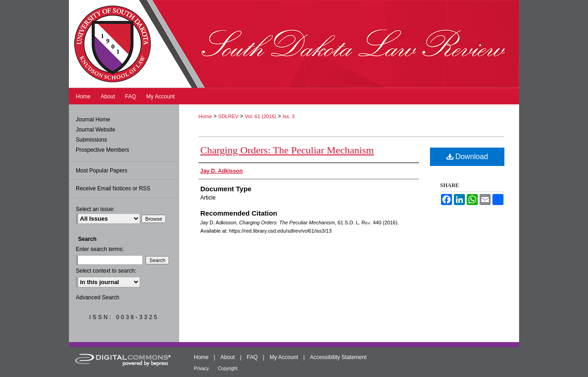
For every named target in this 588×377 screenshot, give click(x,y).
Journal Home (93, 120)
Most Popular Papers (102, 171)
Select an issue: (95, 209)
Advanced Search (98, 297)
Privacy (201, 368)
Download (467, 157)
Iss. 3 (288, 116)
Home (205, 116)
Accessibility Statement (338, 357)
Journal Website (96, 130)
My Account (284, 357)
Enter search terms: (100, 249)
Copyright (228, 368)
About (228, 357)
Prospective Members (102, 150)
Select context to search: (106, 271)
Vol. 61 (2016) (261, 116)
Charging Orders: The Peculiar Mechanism (287, 150)
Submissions (91, 140)
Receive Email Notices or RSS (113, 188)
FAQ (252, 357)
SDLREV (228, 116)
